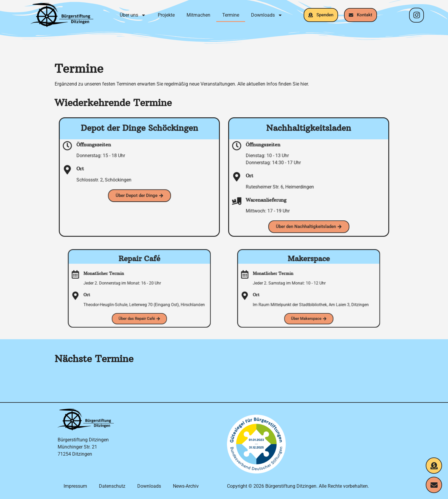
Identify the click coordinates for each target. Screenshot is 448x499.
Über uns (133, 15)
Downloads (267, 15)
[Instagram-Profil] (417, 15)
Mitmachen (198, 15)
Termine (231, 15)
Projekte (166, 15)
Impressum (75, 486)
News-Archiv (186, 486)
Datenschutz (112, 486)
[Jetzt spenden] (434, 466)
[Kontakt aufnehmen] (434, 485)
